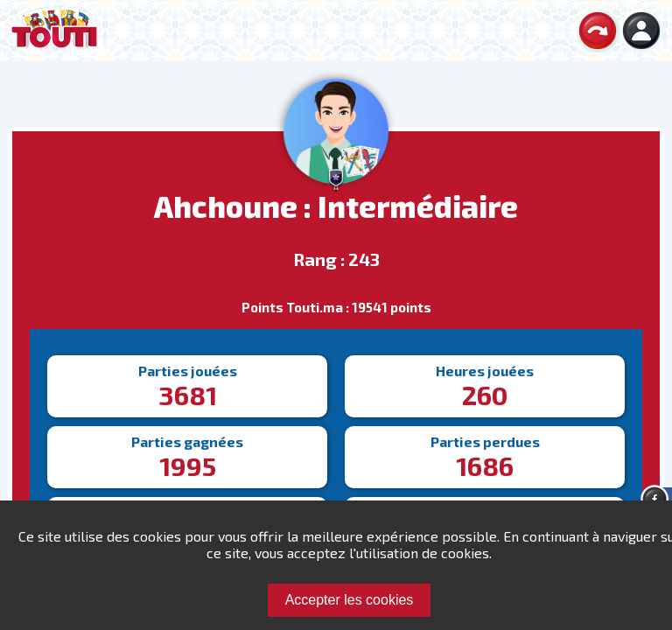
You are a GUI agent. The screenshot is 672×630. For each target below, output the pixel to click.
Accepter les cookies (350, 600)
